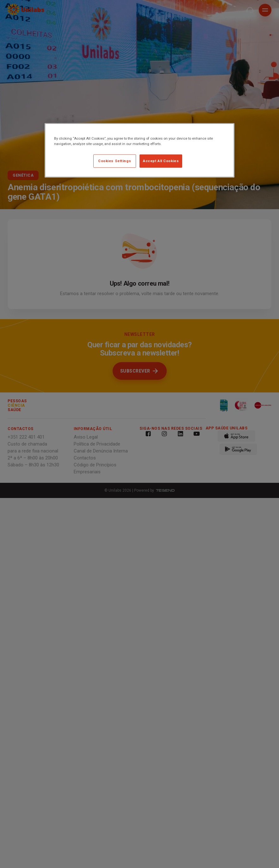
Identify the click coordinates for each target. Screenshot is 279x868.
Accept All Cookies (161, 161)
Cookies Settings (115, 161)
